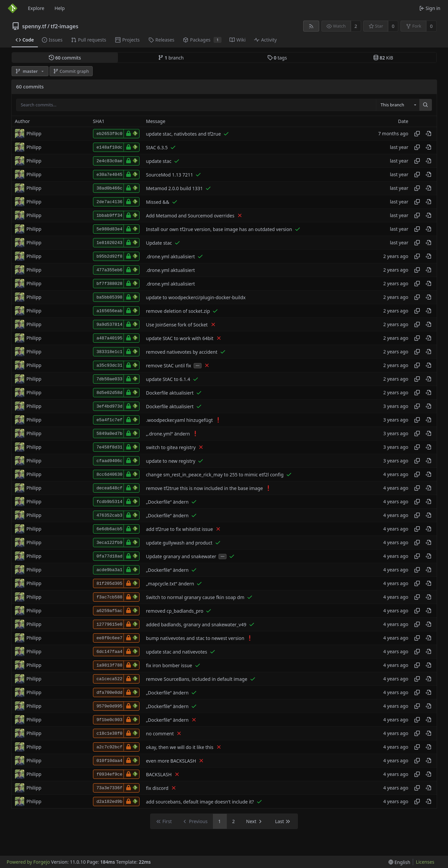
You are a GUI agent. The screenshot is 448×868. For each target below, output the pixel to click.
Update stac (159, 243)
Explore (36, 8)
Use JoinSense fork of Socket (177, 325)
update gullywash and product (179, 543)
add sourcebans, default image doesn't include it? (200, 802)
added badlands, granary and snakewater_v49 (196, 624)
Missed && (158, 202)
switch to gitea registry (171, 447)
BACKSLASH (159, 774)
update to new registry (171, 461)
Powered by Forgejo (28, 862)
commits (65, 58)
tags (277, 58)
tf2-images (65, 26)
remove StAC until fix (169, 366)
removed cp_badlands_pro (175, 611)
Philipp (34, 133)
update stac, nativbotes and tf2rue (184, 134)
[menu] (399, 862)
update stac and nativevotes (177, 652)
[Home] (13, 8)
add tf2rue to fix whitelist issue (180, 529)
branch (171, 58)
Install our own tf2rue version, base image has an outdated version (219, 229)
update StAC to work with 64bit (180, 338)
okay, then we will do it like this (180, 747)
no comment (160, 734)
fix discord (157, 788)
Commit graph (71, 71)
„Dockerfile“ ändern (167, 502)
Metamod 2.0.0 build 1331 (175, 188)
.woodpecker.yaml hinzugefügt (179, 420)
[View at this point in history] (428, 134)
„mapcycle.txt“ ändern (170, 584)
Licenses (425, 862)
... (198, 365)
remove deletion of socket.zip (178, 311)
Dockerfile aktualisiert (170, 393)
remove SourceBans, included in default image (197, 679)
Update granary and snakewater (181, 556)
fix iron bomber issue (169, 665)
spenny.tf (34, 26)
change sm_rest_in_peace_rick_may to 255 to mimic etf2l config (215, 475)
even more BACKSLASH (171, 761)
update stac (159, 161)
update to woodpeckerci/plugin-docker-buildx (196, 297)
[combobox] (398, 105)
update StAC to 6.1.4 (168, 379)
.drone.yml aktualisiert (171, 256)
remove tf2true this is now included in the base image (205, 488)
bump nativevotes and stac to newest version (195, 638)
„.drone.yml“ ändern (168, 434)
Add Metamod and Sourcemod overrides (190, 216)
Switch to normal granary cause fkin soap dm (195, 597)
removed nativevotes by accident (182, 352)
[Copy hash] (417, 134)
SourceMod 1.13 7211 (170, 175)
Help (60, 8)
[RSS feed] (311, 26)
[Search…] (425, 105)
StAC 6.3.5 (157, 147)
